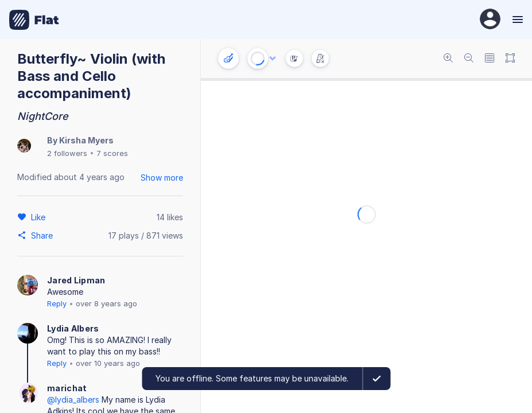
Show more (162, 178)
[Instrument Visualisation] (294, 59)
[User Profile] (490, 20)
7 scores (112, 153)
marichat (67, 388)
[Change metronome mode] (320, 59)
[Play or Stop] (258, 59)
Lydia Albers (73, 328)
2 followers (67, 153)
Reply (57, 303)
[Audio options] (273, 59)
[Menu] (516, 20)
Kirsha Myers (86, 140)
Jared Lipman (76, 280)
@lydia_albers (73, 400)
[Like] (40, 217)
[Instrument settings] (228, 59)
